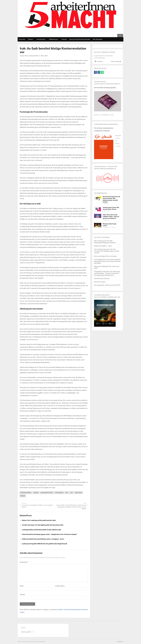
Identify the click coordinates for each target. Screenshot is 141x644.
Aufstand (36, 493)
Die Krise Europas (100, 282)
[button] (99, 61)
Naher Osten (78, 493)
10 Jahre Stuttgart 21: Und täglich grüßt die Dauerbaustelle (43, 525)
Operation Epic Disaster (102, 278)
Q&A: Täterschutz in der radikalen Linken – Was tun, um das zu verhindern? (111, 217)
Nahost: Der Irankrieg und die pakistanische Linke (39, 520)
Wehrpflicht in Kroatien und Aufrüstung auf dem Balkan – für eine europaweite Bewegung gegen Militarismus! (107, 273)
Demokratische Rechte (47, 493)
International (41, 39)
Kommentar (24, 562)
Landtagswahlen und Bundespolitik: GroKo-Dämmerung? (42, 530)
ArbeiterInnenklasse (26, 493)
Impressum (120, 642)
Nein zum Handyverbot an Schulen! (105, 256)
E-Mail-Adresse (60, 586)
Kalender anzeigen (116, 61)
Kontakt (64, 39)
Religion (23, 496)
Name (22, 586)
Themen (30, 39)
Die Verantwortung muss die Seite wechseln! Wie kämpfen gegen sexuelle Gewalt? (107, 251)
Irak (67, 493)
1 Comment (113, 227)
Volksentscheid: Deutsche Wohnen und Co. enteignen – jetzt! (43, 539)
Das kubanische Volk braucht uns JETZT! (107, 285)
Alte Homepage (97, 39)
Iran (71, 493)
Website (22, 595)
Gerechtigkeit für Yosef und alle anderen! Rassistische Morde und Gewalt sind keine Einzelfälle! (107, 261)
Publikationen (53, 39)
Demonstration (59, 493)
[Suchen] (120, 36)
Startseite (22, 39)
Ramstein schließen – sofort (103, 246)
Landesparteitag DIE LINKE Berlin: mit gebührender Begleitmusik (44, 544)
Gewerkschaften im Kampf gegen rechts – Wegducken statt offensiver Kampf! (49, 534)
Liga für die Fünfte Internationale (80, 39)
